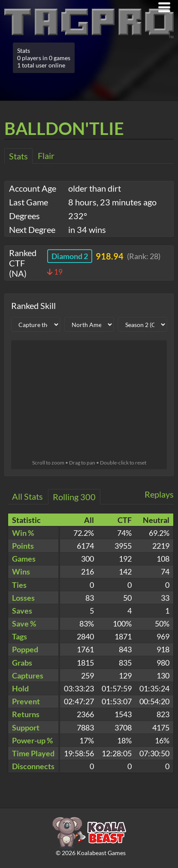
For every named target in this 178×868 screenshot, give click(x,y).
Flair (46, 156)
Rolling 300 (74, 497)
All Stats (27, 496)
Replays (159, 494)
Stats (18, 156)
